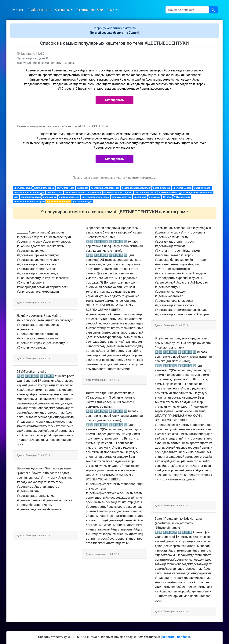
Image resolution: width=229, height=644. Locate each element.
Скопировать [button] (115, 100)
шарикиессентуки (122, 197)
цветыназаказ (54, 193)
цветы (129, 193)
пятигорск (155, 197)
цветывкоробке (162, 188)
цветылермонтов (182, 188)
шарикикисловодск (75, 193)
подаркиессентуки (31, 197)
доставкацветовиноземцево (29, 202)
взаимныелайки (168, 193)
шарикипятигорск (113, 193)
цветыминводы (203, 188)
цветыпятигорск (65, 188)
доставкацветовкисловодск (29, 193)
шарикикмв (95, 193)
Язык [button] (111, 10)
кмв (16, 197)
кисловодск (140, 197)
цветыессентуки (23, 188)
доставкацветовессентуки (136, 188)
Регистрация (85, 10)
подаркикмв (50, 197)
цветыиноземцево (69, 197)
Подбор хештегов (40, 10)
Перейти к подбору (175, 637)
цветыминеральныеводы (96, 197)
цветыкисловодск (44, 188)
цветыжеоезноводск (59, 202)
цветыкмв (83, 188)
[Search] (187, 10)
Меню (18, 10)
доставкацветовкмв (146, 193)
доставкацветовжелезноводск (196, 193)
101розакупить (182, 197)
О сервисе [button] (63, 10)
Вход (100, 10)
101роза (167, 197)
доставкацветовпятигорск (105, 188)
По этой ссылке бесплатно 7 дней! (114, 33)
